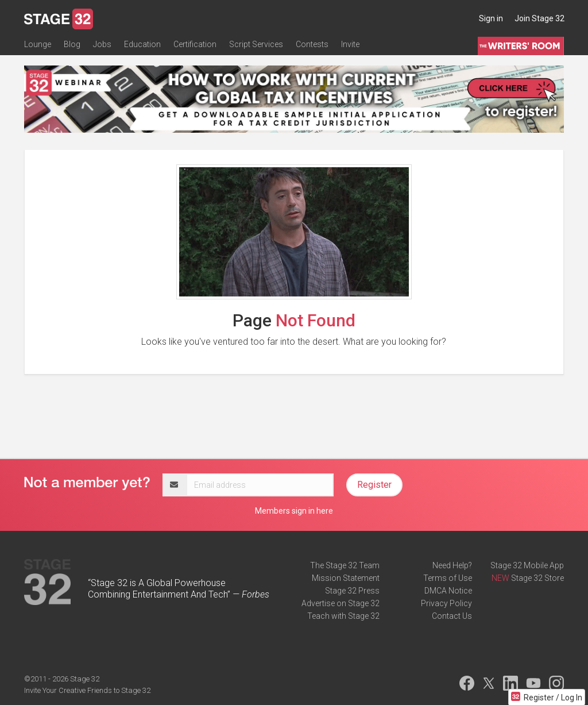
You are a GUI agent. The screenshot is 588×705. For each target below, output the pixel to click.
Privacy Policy (446, 603)
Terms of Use (448, 578)
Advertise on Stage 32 (341, 603)
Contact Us (452, 616)
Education (142, 44)
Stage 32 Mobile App (527, 565)
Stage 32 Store (537, 578)
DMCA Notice (448, 591)
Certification (195, 44)
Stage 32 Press (352, 591)
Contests (312, 44)
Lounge (38, 44)
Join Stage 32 (539, 18)
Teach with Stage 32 (343, 616)
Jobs (102, 44)
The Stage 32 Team (345, 565)
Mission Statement (346, 578)
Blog (72, 44)
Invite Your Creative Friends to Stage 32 (87, 690)
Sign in (491, 18)
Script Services (256, 44)
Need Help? (452, 565)
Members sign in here (294, 511)
